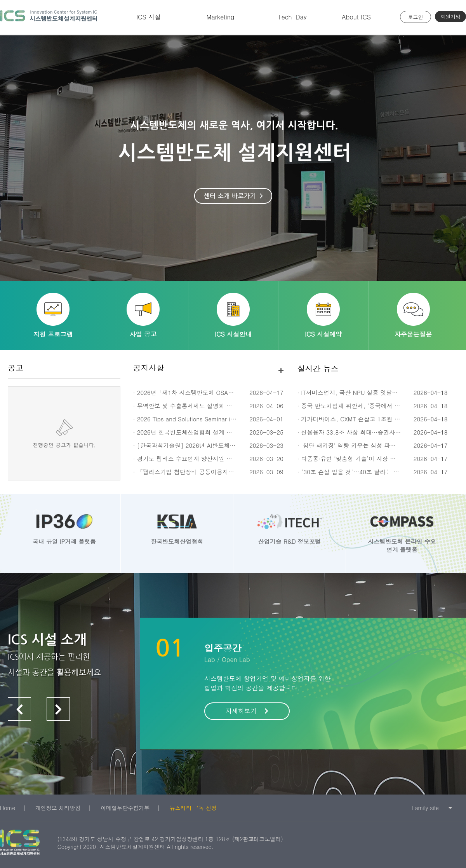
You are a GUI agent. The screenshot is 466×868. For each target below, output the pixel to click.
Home (8, 808)
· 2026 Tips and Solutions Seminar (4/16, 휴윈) (197, 419)
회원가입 (450, 17)
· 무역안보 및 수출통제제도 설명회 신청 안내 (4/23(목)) (207, 406)
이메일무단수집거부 (125, 808)
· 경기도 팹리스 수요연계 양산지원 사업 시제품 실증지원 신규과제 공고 (227, 458)
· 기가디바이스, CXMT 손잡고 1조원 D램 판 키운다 (364, 419)
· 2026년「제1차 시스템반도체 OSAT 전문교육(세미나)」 (209, 392)
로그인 (416, 17)
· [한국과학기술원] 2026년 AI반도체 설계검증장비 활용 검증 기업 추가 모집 (234, 445)
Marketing (221, 17)
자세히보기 (247, 711)
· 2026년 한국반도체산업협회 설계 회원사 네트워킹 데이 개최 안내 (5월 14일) (237, 432)
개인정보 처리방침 (58, 808)
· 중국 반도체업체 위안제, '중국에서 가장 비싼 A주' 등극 (372, 406)
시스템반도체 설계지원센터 (49, 17)
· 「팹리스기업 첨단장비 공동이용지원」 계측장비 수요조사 (212, 472)
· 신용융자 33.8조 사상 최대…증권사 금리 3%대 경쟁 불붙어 (377, 432)
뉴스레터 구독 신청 (193, 808)
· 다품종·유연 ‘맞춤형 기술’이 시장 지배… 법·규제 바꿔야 (373, 458)
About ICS (356, 17)
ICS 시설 (149, 17)
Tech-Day (292, 17)
